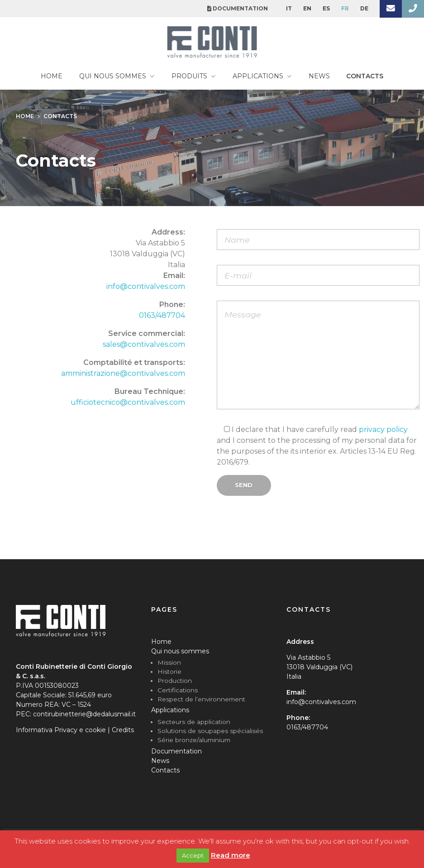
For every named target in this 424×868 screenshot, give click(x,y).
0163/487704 (162, 315)
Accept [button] (193, 855)
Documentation (176, 751)
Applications (170, 710)
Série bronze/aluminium (194, 740)
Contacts (165, 770)
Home (161, 642)
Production (175, 681)
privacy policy (383, 429)
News (160, 761)
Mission (169, 662)
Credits (123, 730)
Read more (231, 855)
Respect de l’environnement (201, 699)
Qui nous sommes (180, 651)
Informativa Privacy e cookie (61, 730)
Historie (169, 671)
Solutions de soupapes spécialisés (210, 731)
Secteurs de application (194, 722)
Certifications (178, 690)
